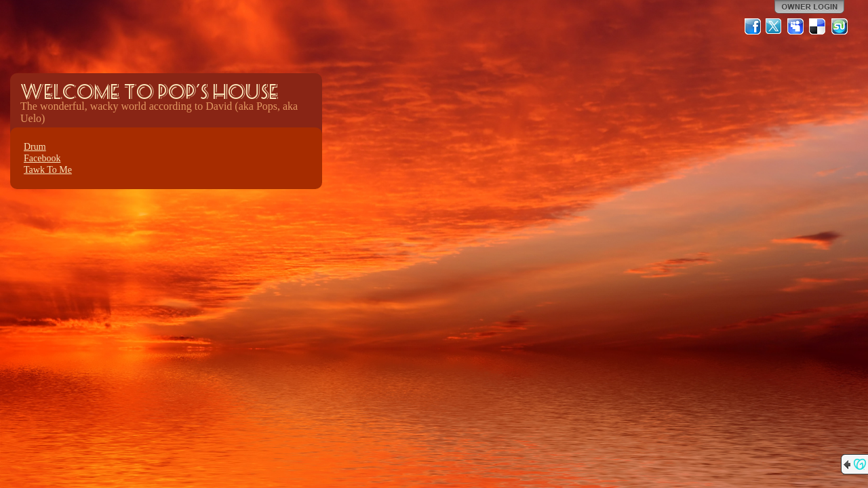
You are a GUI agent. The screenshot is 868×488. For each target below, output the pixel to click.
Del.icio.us (818, 26)
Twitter (774, 26)
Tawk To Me (48, 170)
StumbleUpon (840, 26)
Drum (35, 147)
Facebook (42, 158)
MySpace (796, 26)
